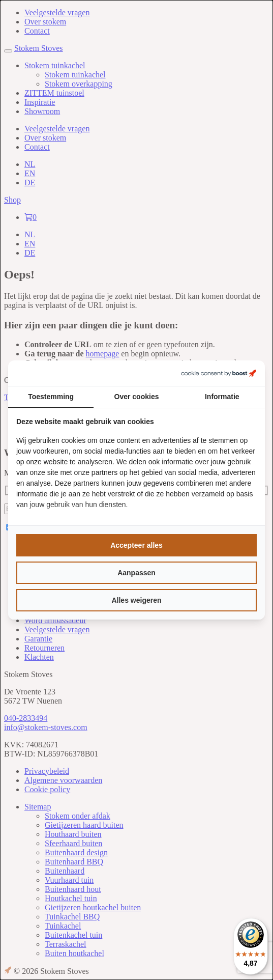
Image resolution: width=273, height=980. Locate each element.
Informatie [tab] (222, 397)
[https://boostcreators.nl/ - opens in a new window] (219, 373)
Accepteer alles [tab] (136, 545)
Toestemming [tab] (51, 397)
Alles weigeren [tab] (136, 600)
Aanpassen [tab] (136, 573)
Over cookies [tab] (137, 397)
